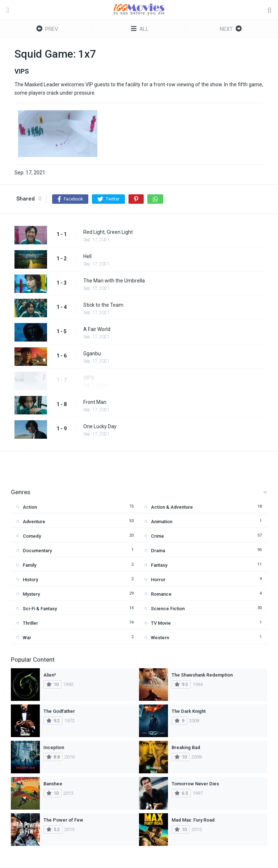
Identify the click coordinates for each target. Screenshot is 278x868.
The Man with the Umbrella (114, 281)
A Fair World (97, 329)
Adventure (34, 522)
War (27, 638)
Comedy (32, 536)
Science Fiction (168, 609)
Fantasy (159, 565)
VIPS (89, 378)
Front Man (95, 402)
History (30, 580)
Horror (158, 580)
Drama (158, 551)
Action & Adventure (172, 507)
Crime (157, 536)
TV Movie (161, 623)
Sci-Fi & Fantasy (40, 609)
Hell (87, 256)
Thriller (30, 623)
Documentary (37, 551)
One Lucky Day (100, 426)
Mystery (31, 594)
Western (160, 638)
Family (30, 565)
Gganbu (92, 354)
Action (30, 507)
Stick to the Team (103, 305)
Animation (162, 522)
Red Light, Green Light (108, 232)
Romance (161, 594)
